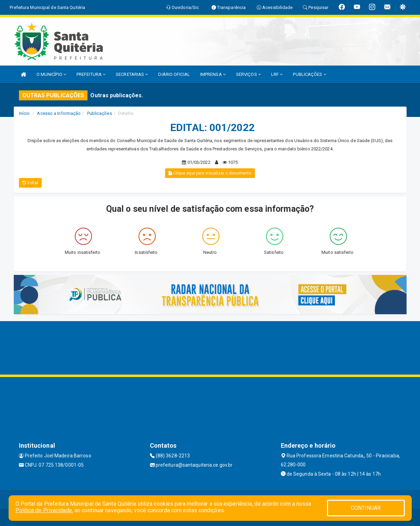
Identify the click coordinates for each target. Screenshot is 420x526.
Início (24, 113)
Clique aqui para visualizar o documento (210, 173)
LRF (277, 74)
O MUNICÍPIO (51, 74)
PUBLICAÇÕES (309, 74)
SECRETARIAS (132, 74)
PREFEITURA (91, 74)
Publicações (100, 113)
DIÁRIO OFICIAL (174, 74)
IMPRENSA (213, 74)
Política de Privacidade (44, 510)
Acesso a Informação (59, 113)
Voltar (30, 183)
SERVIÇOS (248, 74)
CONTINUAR (366, 508)
